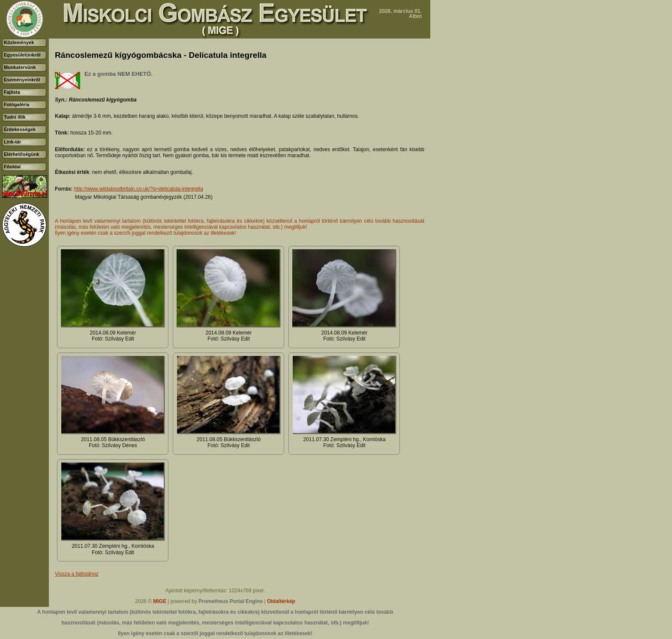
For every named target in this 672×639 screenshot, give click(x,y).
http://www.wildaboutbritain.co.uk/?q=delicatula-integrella (139, 189)
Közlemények (19, 42)
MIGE (160, 601)
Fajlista (12, 92)
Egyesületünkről (22, 55)
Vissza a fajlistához (77, 574)
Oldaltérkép (281, 601)
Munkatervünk (20, 67)
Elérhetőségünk (22, 154)
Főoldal (12, 167)
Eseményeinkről (22, 80)
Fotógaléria (16, 105)
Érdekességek (20, 129)
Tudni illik (15, 117)
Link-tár (12, 142)
